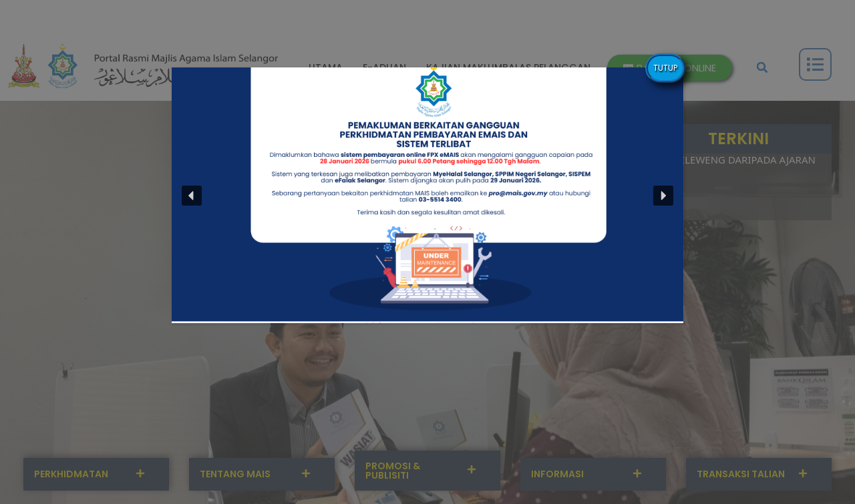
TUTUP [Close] (665, 68)
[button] (192, 196)
